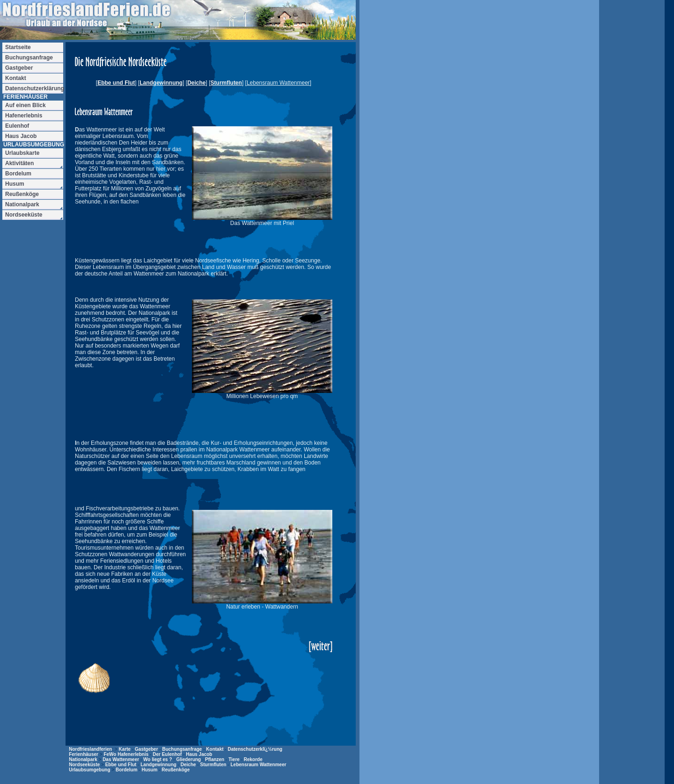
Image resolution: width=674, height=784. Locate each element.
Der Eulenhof (167, 754)
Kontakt (215, 749)
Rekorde (253, 759)
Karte (125, 749)
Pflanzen (215, 759)
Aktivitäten (19, 163)
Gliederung (188, 759)
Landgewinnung (161, 83)
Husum (149, 770)
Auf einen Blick (26, 105)
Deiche (196, 83)
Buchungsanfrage (182, 749)
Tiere (234, 759)
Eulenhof (17, 126)
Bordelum (127, 770)
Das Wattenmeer (121, 759)
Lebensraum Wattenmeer (258, 765)
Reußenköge (176, 770)
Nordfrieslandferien (90, 749)
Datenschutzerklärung (34, 88)
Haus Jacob (199, 754)
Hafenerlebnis (24, 116)
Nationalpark (83, 759)
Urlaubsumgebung (89, 770)
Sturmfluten (226, 83)
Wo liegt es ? (158, 759)
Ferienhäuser (84, 754)
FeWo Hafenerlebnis (126, 754)
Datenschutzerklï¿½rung (255, 749)
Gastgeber (146, 749)
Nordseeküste (84, 765)
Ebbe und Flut (116, 83)
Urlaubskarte (22, 153)
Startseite (18, 47)
